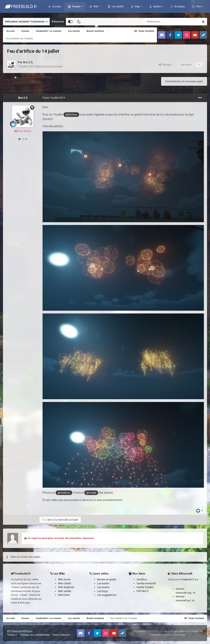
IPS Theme (13, 631)
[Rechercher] (163, 22)
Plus (199, 8)
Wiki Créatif (65, 583)
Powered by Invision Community (168, 635)
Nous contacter (62, 635)
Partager (165, 65)
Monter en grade (107, 579)
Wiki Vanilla (65, 591)
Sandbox (142, 579)
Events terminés (53, 66)
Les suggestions (107, 595)
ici (194, 593)
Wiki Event (64, 595)
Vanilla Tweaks (145, 587)
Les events (103, 587)
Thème (12, 635)
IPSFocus (27, 631)
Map (159, 8)
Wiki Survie (64, 579)
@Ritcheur (71, 115)
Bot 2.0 (28, 62)
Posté (54, 98)
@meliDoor (64, 493)
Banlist (179, 8)
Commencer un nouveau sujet (184, 81)
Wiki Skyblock (66, 587)
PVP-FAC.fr (143, 591)
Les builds (103, 583)
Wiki (117, 8)
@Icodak (91, 493)
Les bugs (103, 591)
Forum (98, 8)
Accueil (78, 8)
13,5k (23, 139)
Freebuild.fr (188, 579)
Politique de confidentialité (35, 635)
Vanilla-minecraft (146, 583)
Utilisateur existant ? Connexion (26, 22)
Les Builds (139, 8)
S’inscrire (58, 22)
